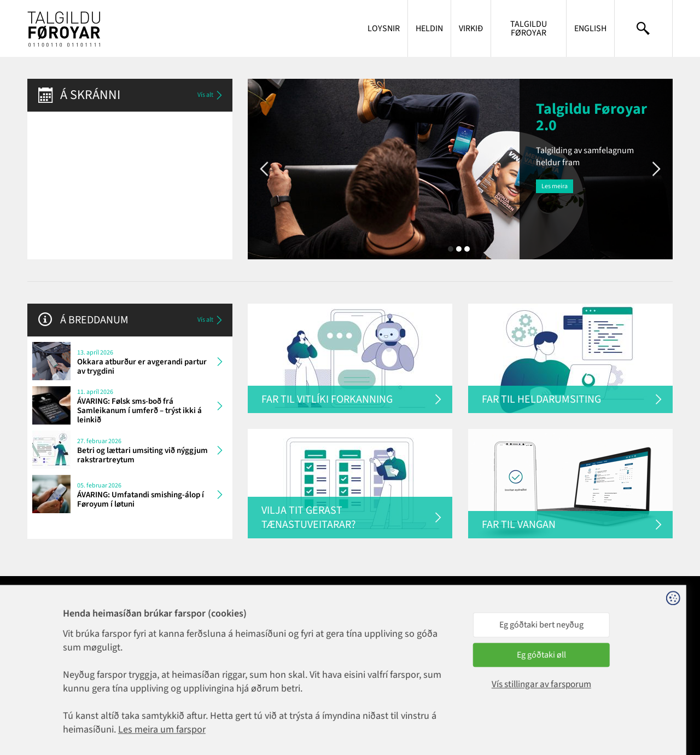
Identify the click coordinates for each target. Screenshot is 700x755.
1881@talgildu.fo (182, 629)
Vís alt (211, 95)
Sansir (664, 711)
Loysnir (384, 28)
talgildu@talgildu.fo (303, 639)
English (590, 28)
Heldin (429, 28)
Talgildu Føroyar (529, 28)
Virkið (471, 28)
